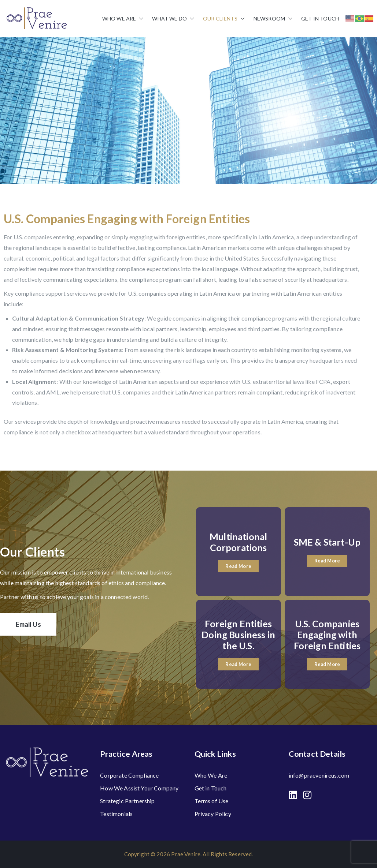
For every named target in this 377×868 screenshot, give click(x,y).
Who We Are (123, 18)
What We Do (173, 18)
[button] (140, 18)
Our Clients (224, 18)
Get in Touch (320, 18)
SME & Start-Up (327, 542)
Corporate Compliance (129, 775)
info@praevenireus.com (319, 775)
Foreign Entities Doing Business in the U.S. (238, 635)
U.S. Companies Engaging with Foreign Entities (327, 635)
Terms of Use (212, 801)
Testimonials (116, 814)
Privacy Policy (213, 814)
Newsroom (273, 18)
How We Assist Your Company (139, 788)
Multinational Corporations (238, 542)
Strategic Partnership (127, 801)
